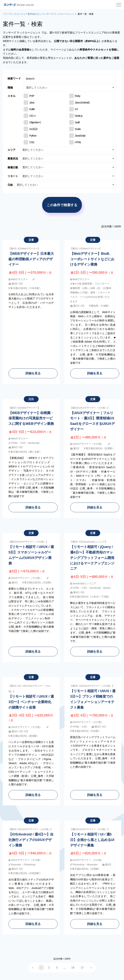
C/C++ (33, 116)
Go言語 (33, 129)
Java (32, 103)
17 (82, 968)
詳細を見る (33, 373)
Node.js (79, 116)
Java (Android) (82, 103)
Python (33, 136)
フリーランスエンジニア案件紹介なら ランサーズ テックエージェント (39, 14)
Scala (78, 129)
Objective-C (35, 122)
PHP (32, 96)
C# (76, 109)
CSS (32, 142)
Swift (77, 122)
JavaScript (80, 136)
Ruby (78, 96)
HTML (78, 142)
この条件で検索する (62, 205)
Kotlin (32, 109)
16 (73, 968)
